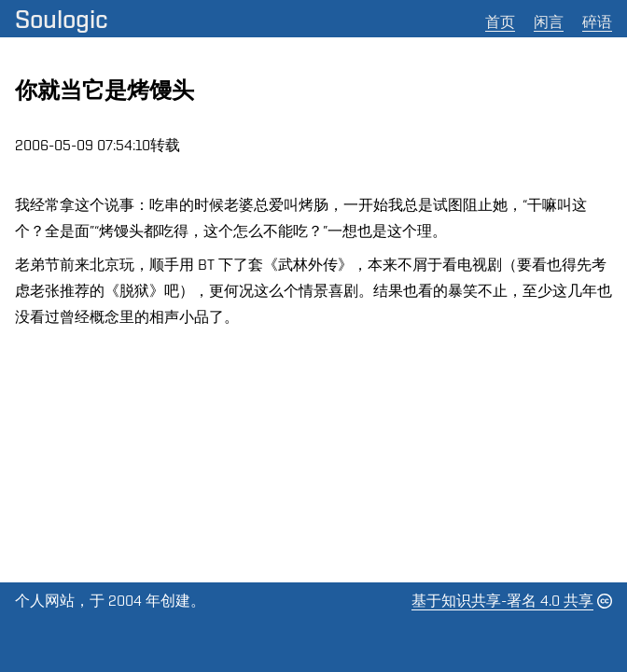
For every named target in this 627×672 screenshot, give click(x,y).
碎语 (597, 22)
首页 (500, 22)
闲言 (549, 22)
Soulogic (62, 19)
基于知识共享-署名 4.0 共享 (502, 601)
